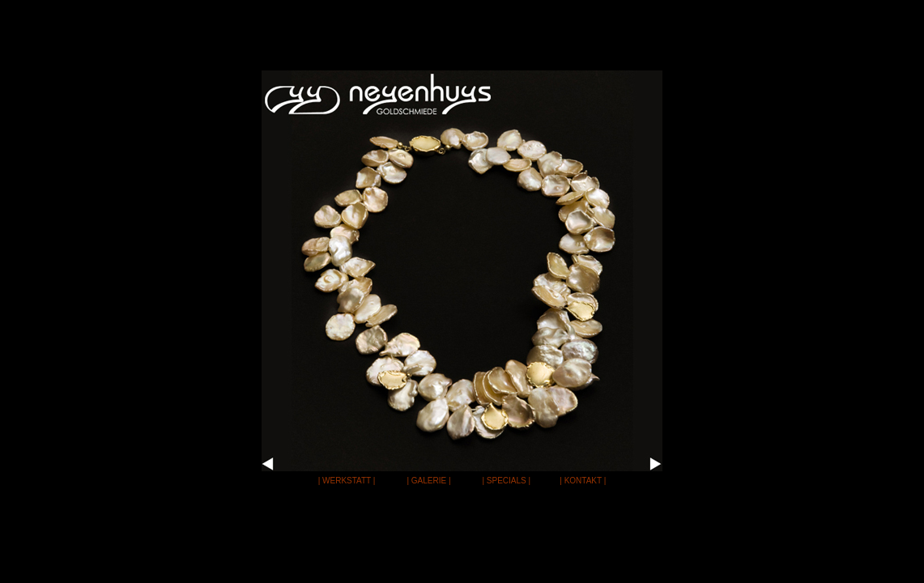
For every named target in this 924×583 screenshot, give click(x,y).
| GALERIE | (428, 481)
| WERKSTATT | (347, 481)
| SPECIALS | (506, 481)
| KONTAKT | (583, 481)
